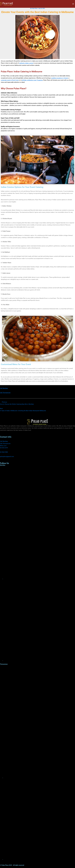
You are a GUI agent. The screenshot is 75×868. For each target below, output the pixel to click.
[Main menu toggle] (73, 4)
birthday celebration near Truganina (32, 80)
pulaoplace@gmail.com (7, 457)
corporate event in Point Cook (10, 80)
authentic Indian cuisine (26, 63)
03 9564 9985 (4, 452)
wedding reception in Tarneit (60, 78)
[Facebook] (39, 579)
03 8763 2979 (4, 448)
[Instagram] (39, 661)
